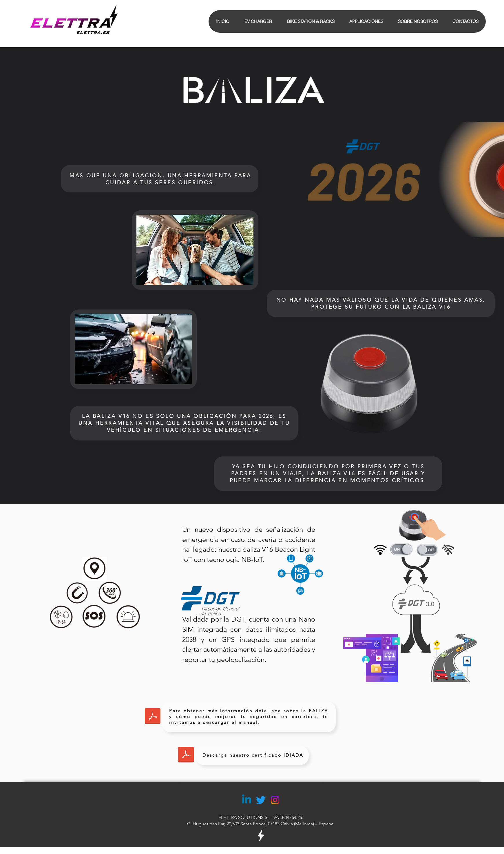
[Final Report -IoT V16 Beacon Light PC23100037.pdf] (186, 755)
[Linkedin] (247, 800)
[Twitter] (261, 800)
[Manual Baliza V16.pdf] (153, 717)
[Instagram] (275, 800)
